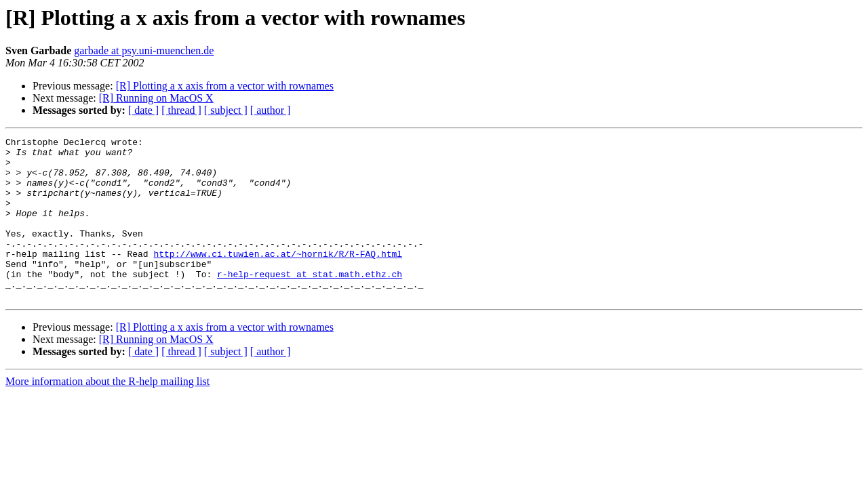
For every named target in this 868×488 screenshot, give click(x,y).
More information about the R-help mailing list (107, 414)
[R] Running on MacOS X (156, 98)
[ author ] (271, 110)
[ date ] (143, 110)
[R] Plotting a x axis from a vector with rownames (225, 86)
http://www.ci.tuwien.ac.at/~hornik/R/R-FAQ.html (278, 278)
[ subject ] (226, 110)
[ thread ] (181, 110)
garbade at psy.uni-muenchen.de (144, 50)
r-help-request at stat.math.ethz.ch (310, 302)
